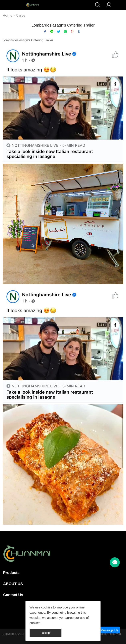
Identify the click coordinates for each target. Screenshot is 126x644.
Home (8, 15)
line (52, 32)
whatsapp (65, 32)
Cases (21, 15)
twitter (59, 32)
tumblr (79, 32)
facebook (45, 32)
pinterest (72, 32)
